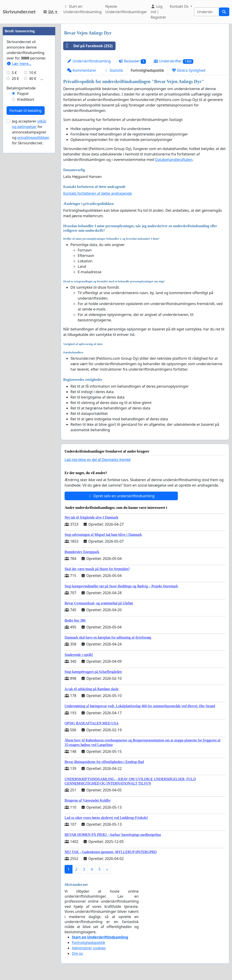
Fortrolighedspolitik (147, 70)
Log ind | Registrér (158, 12)
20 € (15, 215)
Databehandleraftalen (174, 160)
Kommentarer (82, 70)
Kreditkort (26, 236)
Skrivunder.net (19, 12)
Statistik (114, 70)
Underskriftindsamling (89, 61)
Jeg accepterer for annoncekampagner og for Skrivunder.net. (31, 268)
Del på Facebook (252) (88, 46)
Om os (77, 953)
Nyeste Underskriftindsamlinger (126, 9)
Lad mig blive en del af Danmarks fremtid (98, 460)
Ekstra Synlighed (188, 70)
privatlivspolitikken (33, 274)
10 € (33, 209)
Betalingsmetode (21, 224)
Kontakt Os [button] (180, 6)
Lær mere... (19, 200)
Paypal (23, 230)
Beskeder (132, 61)
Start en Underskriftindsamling (83, 9)
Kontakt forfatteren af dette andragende (98, 193)
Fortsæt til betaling (26, 247)
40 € (33, 215)
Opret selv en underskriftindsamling (121, 496)
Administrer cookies (89, 948)
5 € (14, 209)
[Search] (207, 12)
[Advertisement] (29, 92)
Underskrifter (173, 61)
